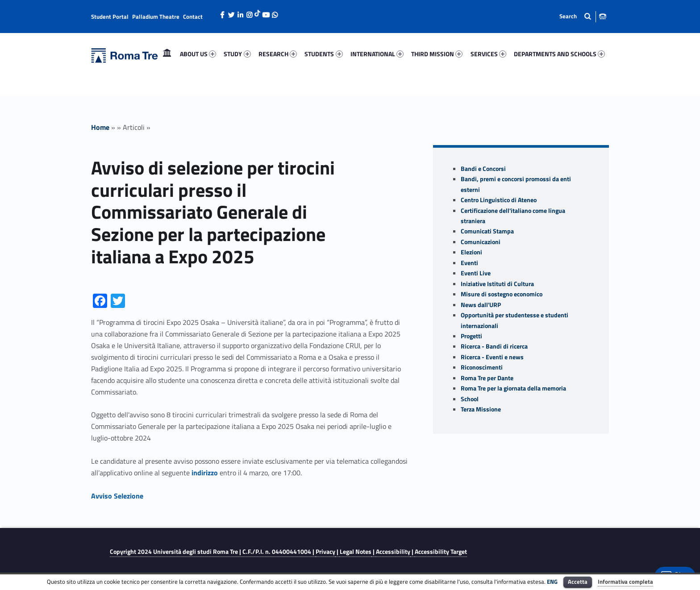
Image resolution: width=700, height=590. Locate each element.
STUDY (237, 54)
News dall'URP (481, 305)
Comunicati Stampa (487, 231)
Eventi (469, 263)
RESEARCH (278, 54)
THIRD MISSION (437, 54)
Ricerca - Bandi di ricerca (494, 346)
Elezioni (471, 252)
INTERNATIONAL (377, 54)
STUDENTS (323, 54)
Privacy (325, 552)
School (470, 399)
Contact (193, 17)
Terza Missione (481, 409)
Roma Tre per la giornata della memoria (513, 388)
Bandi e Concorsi (483, 169)
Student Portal (110, 17)
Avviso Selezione (117, 496)
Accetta (578, 582)
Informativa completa (625, 582)
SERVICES (488, 54)
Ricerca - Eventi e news (492, 357)
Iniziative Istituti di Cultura (497, 284)
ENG (552, 582)
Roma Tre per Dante (487, 378)
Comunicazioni (481, 242)
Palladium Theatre (156, 17)
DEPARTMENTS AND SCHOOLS (559, 54)
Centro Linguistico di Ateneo (499, 200)
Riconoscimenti (482, 367)
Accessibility (393, 552)
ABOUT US (198, 54)
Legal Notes (356, 552)
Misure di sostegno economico (502, 294)
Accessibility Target (441, 552)
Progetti (471, 336)
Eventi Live (476, 273)
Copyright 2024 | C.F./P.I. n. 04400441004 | (213, 552)
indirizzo (205, 473)
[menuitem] (167, 54)
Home (167, 54)
